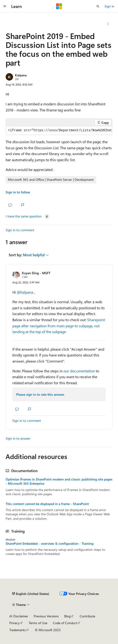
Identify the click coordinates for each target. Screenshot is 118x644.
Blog (67, 616)
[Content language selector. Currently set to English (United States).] (31, 594)
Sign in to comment (20, 230)
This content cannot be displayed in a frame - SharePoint (47, 504)
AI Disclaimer (19, 616)
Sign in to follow (18, 192)
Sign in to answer (18, 438)
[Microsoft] (59, 6)
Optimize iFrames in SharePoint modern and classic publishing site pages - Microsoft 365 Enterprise (59, 481)
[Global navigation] (5, 6)
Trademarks (18, 630)
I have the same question (24, 216)
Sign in (109, 6)
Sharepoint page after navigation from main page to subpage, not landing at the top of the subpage (59, 326)
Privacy (14, 623)
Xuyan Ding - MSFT (36, 273)
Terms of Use (38, 623)
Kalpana (21, 75)
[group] (59, 130)
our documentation (79, 371)
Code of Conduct (65, 623)
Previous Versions (46, 616)
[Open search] (98, 6)
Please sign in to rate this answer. (40, 394)
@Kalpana (25, 292)
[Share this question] (108, 24)
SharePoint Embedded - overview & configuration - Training (50, 544)
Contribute (87, 616)
